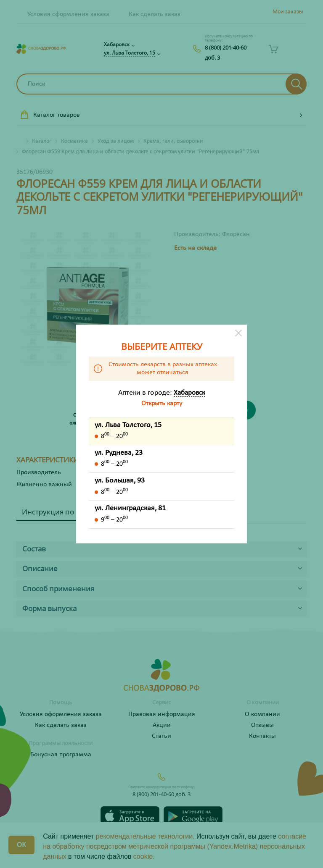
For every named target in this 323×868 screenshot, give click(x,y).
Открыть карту (162, 404)
